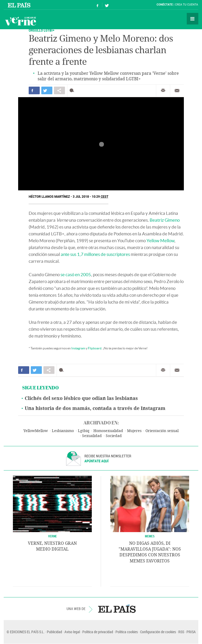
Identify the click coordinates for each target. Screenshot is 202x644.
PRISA (191, 632)
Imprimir (163, 91)
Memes (150, 536)
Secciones (193, 19)
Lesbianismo (63, 431)
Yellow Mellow (160, 241)
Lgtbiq (84, 431)
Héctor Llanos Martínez (49, 197)
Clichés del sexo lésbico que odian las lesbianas (81, 398)
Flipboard (95, 348)
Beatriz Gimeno (165, 220)
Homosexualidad (108, 431)
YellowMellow (36, 431)
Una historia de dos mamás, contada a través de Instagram (95, 408)
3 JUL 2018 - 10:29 (91, 197)
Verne (21, 21)
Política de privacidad (98, 632)
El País (20, 5)
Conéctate (165, 5)
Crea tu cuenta (186, 5)
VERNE (52, 536)
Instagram (78, 348)
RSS (181, 632)
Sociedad (114, 436)
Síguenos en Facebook (98, 5)
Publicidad (54, 632)
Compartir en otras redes (59, 90)
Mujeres (134, 431)
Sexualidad (92, 436)
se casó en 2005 (76, 274)
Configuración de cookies (158, 632)
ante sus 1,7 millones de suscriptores (95, 254)
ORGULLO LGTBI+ (42, 30)
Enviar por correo (177, 91)
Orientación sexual (162, 431)
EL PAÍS (117, 609)
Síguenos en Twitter (107, 5)
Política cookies (127, 632)
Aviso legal (72, 632)
